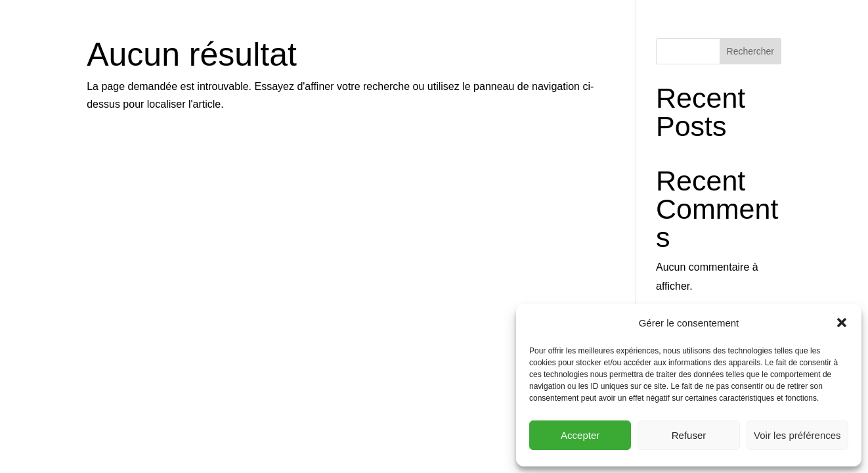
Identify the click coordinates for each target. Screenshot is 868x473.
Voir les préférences (797, 435)
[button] (842, 323)
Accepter (580, 435)
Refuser (689, 435)
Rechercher (750, 51)
